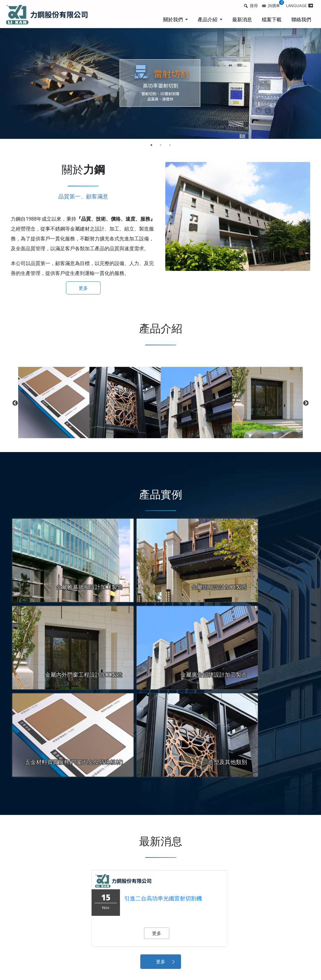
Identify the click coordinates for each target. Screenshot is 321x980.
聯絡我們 (301, 19)
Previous (15, 403)
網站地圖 (265, 949)
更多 (83, 288)
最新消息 (242, 19)
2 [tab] (161, 145)
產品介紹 (208, 19)
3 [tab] (170, 145)
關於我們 (174, 19)
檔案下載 (272, 19)
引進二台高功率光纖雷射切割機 (163, 809)
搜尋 (254, 6)
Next (306, 403)
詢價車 (274, 6)
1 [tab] (151, 145)
